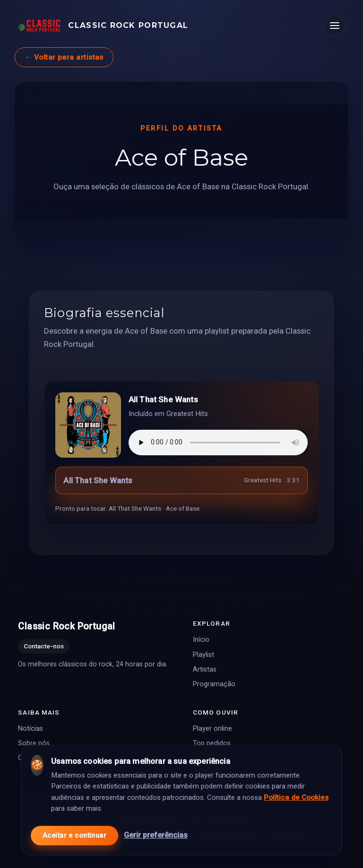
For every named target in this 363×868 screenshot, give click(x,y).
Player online (212, 729)
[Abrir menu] (335, 26)
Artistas (205, 669)
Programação (214, 684)
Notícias (30, 729)
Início (201, 640)
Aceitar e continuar (74, 834)
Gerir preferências (156, 833)
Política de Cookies (296, 796)
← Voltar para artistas (64, 57)
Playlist (203, 654)
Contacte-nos (44, 646)
